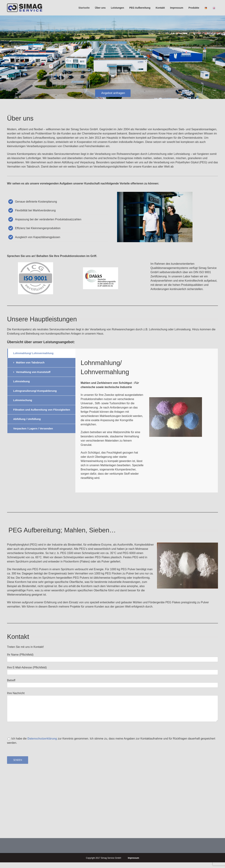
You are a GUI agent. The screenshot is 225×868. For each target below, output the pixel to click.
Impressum (133, 858)
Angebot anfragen (113, 93)
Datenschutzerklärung (43, 739)
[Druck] (36, 264)
